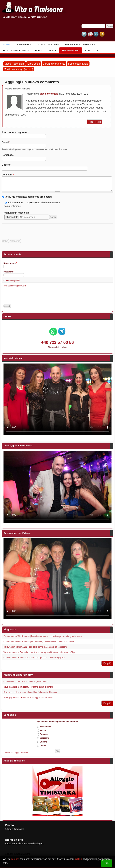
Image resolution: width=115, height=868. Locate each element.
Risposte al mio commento (45, 203)
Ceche (43, 746)
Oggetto (6, 165)
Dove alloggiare (48, 44)
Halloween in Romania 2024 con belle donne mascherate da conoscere (35, 647)
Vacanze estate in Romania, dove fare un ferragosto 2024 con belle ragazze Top (39, 652)
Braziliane (45, 738)
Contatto (91, 50)
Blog (53, 50)
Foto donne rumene (16, 50)
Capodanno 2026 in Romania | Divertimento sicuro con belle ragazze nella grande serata (43, 636)
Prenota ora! (71, 50)
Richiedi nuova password (15, 286)
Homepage (8, 155)
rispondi (95, 122)
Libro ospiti (33, 64)
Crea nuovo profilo (12, 280)
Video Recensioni (14, 64)
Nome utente (10, 263)
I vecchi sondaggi (11, 753)
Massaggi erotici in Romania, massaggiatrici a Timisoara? (29, 698)
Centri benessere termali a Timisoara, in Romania (25, 682)
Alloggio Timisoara (14, 829)
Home (6, 44)
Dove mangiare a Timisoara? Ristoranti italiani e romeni (28, 687)
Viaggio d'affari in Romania (17, 89)
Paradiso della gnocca (80, 44)
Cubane (43, 742)
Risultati (24, 753)
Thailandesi (45, 727)
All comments (16, 203)
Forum (39, 50)
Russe (43, 731)
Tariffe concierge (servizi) (19, 69)
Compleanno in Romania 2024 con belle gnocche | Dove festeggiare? (34, 658)
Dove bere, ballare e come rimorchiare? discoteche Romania (30, 692)
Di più (107, 663)
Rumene (44, 734)
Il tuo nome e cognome (15, 132)
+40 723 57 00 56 (57, 342)
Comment (8, 175)
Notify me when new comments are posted (28, 197)
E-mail (6, 142)
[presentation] (27, 230)
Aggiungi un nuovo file (16, 213)
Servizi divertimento (54, 64)
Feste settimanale (78, 64)
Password (9, 272)
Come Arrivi (23, 44)
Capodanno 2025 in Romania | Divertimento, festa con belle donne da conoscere (39, 642)
